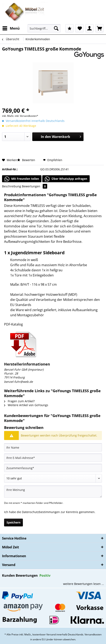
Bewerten (27, 160)
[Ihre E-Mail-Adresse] (53, 458)
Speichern (13, 522)
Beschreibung (12, 186)
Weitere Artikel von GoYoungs (26, 405)
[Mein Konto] (89, 28)
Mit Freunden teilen (22, 179)
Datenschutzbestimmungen (41, 512)
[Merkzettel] (79, 28)
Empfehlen (53, 160)
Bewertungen (35, 186)
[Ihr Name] (53, 447)
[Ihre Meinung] (53, 492)
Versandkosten (93, 634)
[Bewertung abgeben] (53, 478)
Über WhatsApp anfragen (66, 179)
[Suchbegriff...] (44, 28)
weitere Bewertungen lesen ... (84, 584)
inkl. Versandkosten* (26, 116)
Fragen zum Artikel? (19, 401)
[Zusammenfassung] (53, 468)
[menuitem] (11, 28)
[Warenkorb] (99, 28)
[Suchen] (56, 28)
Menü (11, 28)
